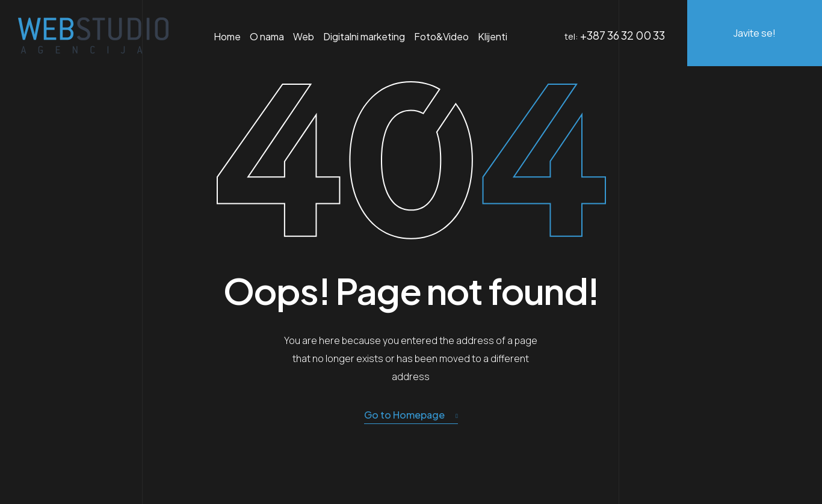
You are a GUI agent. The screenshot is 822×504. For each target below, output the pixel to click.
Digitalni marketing (364, 36)
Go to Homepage (411, 415)
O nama (267, 36)
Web (304, 36)
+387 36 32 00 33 (623, 35)
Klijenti (493, 36)
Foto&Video (441, 36)
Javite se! (755, 33)
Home (227, 36)
